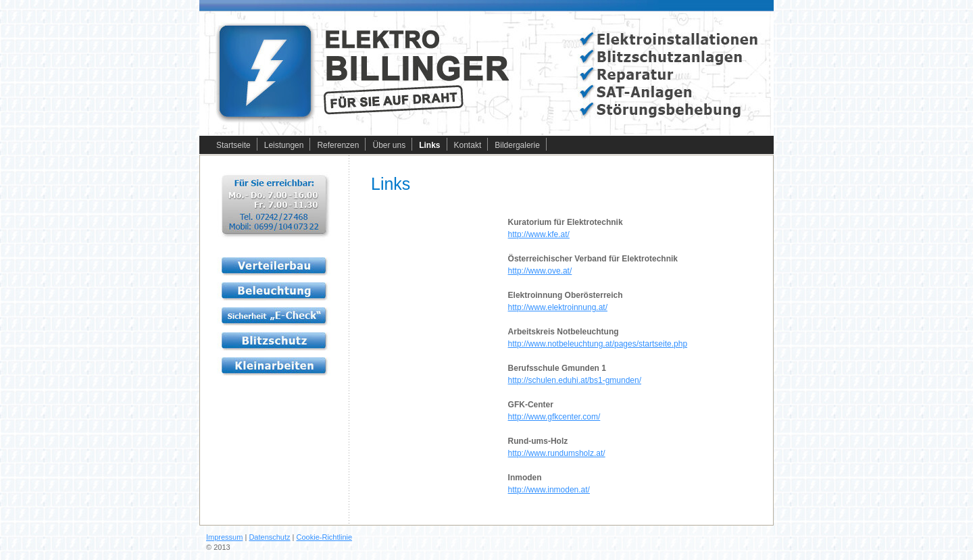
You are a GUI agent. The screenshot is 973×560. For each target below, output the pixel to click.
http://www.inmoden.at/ (549, 490)
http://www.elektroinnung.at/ (558, 307)
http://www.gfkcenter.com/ (554, 417)
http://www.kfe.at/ (539, 234)
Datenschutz (269, 537)
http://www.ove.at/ (540, 271)
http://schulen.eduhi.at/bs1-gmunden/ (575, 380)
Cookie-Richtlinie (325, 537)
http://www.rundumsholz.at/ (557, 453)
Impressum (224, 537)
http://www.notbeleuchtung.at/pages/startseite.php (598, 344)
